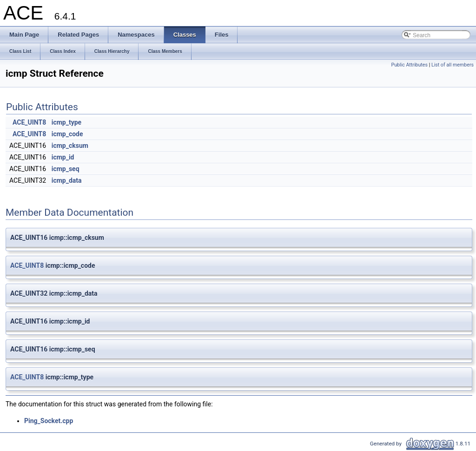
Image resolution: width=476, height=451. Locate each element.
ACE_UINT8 (29, 122)
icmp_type (66, 122)
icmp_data (67, 180)
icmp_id (63, 157)
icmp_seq (66, 169)
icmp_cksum (70, 146)
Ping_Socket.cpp (49, 421)
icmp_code (67, 134)
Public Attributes (409, 65)
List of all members (453, 65)
